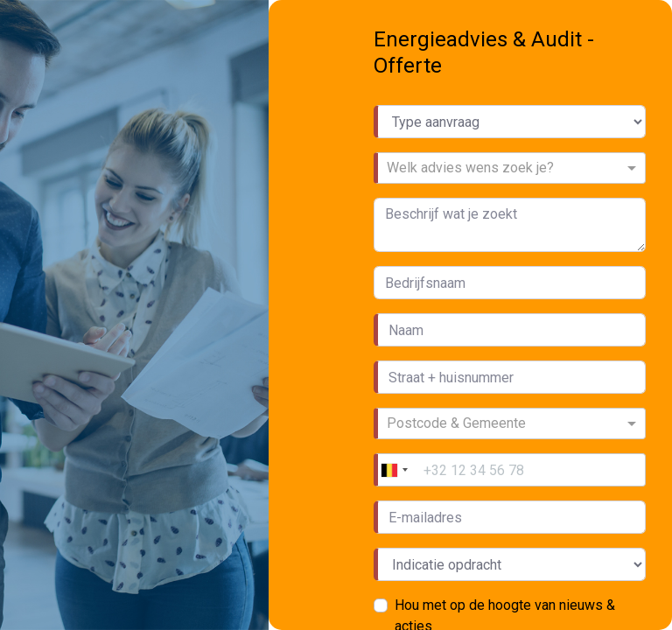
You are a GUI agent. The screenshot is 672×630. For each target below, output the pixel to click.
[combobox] (504, 170)
